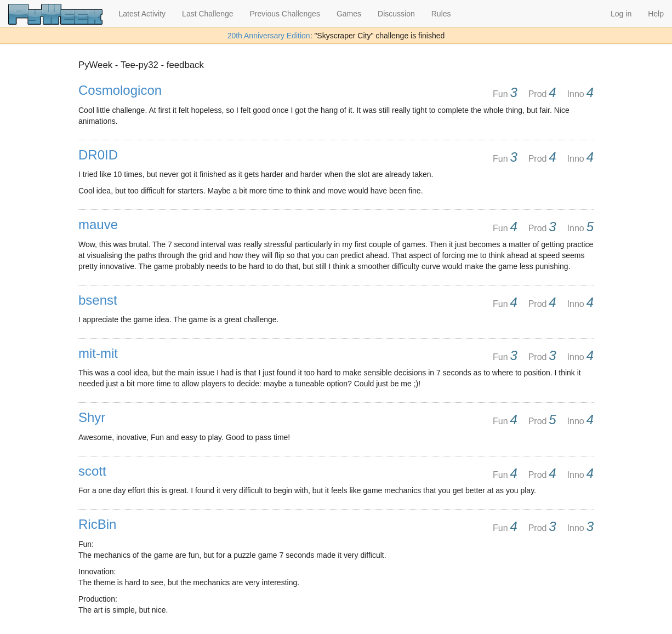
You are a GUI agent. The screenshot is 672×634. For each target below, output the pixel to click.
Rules (441, 14)
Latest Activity (143, 14)
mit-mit (98, 353)
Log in (621, 14)
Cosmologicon (120, 90)
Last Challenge (207, 14)
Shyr (92, 417)
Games (349, 14)
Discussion (396, 14)
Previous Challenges (285, 14)
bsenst (98, 300)
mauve (98, 224)
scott (92, 471)
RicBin (97, 524)
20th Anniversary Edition (269, 36)
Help (656, 14)
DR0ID (98, 155)
